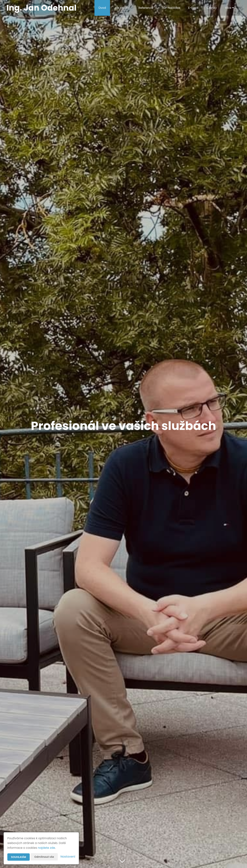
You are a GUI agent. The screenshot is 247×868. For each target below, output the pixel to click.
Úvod (102, 8)
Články (212, 8)
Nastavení (68, 857)
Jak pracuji (122, 8)
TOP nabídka (171, 8)
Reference (146, 8)
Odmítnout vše (44, 857)
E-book (193, 8)
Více (229, 8)
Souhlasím (19, 857)
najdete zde (46, 848)
